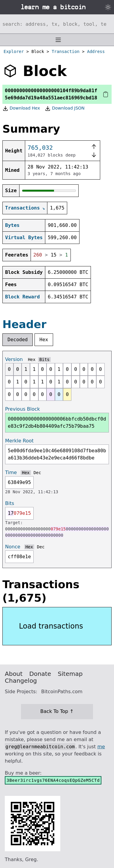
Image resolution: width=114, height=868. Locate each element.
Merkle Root (19, 441)
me (101, 747)
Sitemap (70, 674)
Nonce (13, 547)
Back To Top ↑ (57, 711)
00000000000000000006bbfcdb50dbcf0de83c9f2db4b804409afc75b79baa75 (57, 422)
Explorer (14, 51)
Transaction (66, 51)
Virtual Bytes (24, 238)
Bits (44, 359)
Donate (40, 674)
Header (24, 324)
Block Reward (22, 297)
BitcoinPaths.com (62, 692)
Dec (37, 473)
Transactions (22, 208)
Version (14, 359)
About (14, 674)
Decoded (18, 340)
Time (11, 472)
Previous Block (22, 409)
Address (96, 51)
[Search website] (57, 24)
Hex (44, 340)
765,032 (40, 148)
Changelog (21, 681)
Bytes (12, 225)
